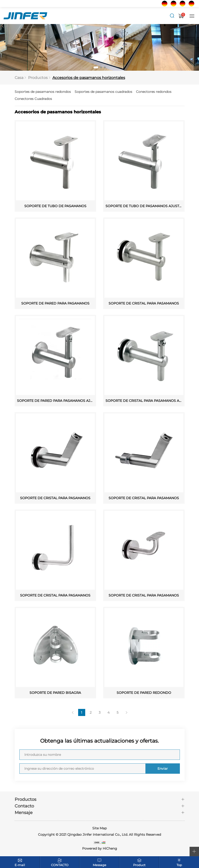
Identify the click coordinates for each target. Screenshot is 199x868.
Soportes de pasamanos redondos (43, 92)
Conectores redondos (154, 92)
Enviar (162, 769)
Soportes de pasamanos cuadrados (103, 92)
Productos (38, 78)
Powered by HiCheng (100, 849)
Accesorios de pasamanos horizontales (89, 78)
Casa (19, 78)
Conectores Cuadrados (33, 99)
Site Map (99, 829)
